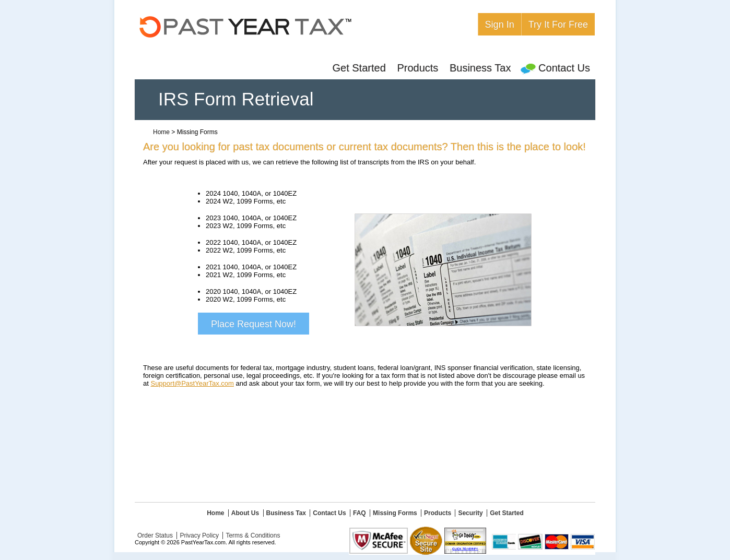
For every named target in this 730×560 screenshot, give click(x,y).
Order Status (155, 535)
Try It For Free (558, 25)
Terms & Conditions (253, 535)
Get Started (359, 68)
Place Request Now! (254, 324)
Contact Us (556, 68)
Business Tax (480, 68)
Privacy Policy (199, 535)
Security (470, 513)
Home (161, 132)
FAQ (360, 513)
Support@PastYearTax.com (192, 383)
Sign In (500, 25)
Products (417, 68)
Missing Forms (395, 513)
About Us (245, 513)
